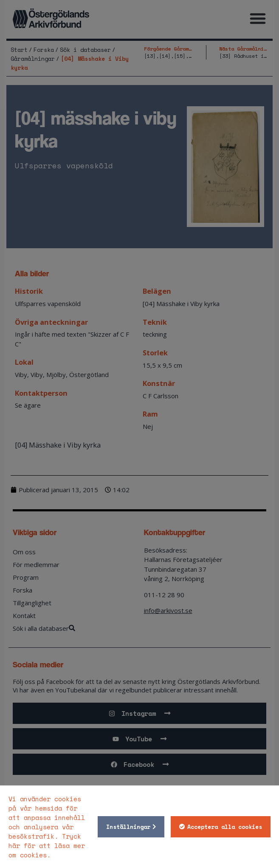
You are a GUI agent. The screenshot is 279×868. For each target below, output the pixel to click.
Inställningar (128, 827)
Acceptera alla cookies (225, 827)
